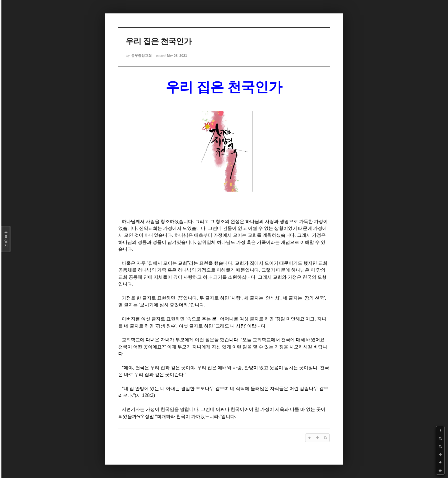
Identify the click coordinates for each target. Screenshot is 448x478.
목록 (6, 239)
